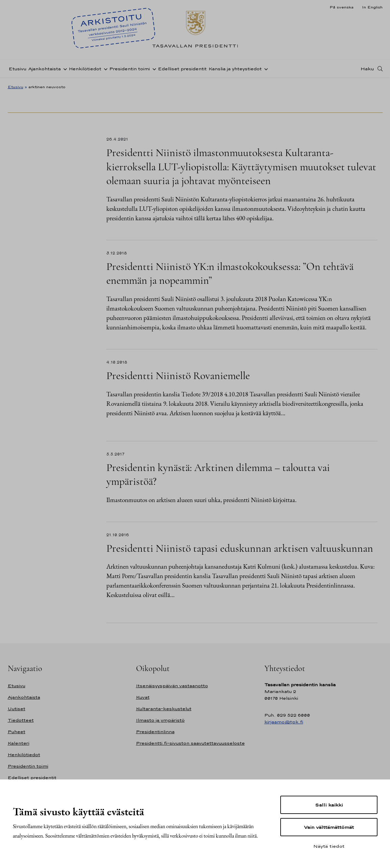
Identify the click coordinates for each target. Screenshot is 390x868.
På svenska (342, 7)
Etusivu (18, 69)
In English (372, 7)
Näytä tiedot (329, 846)
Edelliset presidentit (182, 69)
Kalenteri (19, 743)
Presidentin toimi (130, 69)
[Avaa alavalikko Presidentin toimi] (153, 69)
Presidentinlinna (155, 732)
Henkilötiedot (85, 69)
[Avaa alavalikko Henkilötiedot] (104, 69)
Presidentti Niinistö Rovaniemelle (178, 376)
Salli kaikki (329, 805)
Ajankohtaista (45, 69)
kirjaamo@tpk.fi (284, 722)
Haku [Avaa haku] (367, 69)
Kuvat (143, 697)
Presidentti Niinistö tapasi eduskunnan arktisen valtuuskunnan (240, 548)
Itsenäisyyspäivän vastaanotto (172, 686)
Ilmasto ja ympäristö (160, 720)
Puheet (17, 732)
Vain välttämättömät (329, 827)
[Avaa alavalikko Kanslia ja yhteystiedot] (265, 69)
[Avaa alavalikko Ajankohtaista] (64, 69)
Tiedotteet (21, 720)
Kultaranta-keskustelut (164, 709)
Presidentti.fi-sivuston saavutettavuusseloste (190, 743)
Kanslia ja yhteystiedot (235, 69)
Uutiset (17, 709)
